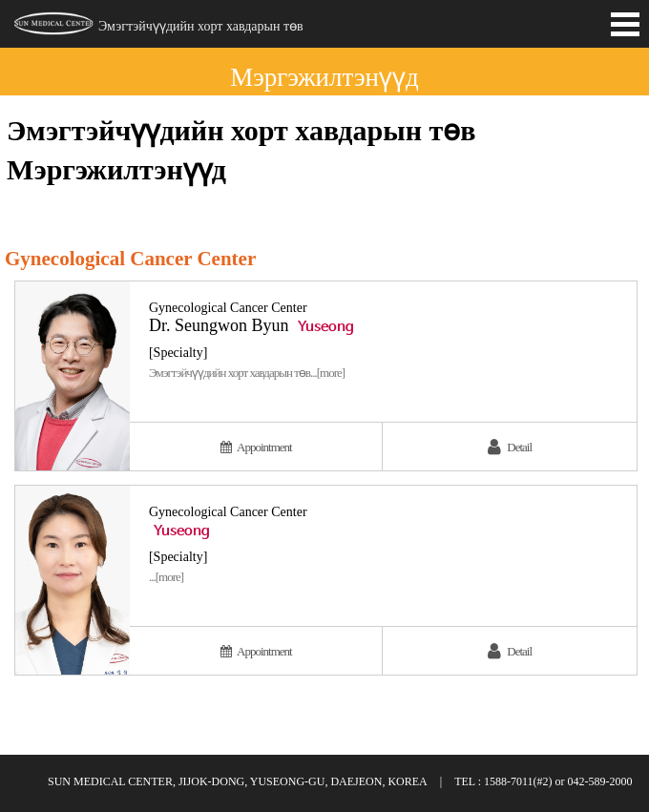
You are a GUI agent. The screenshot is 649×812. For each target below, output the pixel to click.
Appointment (256, 447)
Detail (510, 447)
